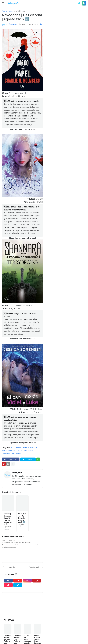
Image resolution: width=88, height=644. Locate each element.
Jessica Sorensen (8, 451)
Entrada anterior (9, 567)
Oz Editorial (6, 454)
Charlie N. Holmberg (29, 448)
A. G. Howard (20, 11)
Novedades (28, 451)
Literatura (19, 451)
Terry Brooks (16, 454)
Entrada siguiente (35, 567)
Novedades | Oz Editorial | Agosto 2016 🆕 (22, 518)
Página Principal (8, 11)
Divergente (17, 472)
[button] (3, 3)
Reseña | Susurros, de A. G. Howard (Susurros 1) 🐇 (8, 519)
